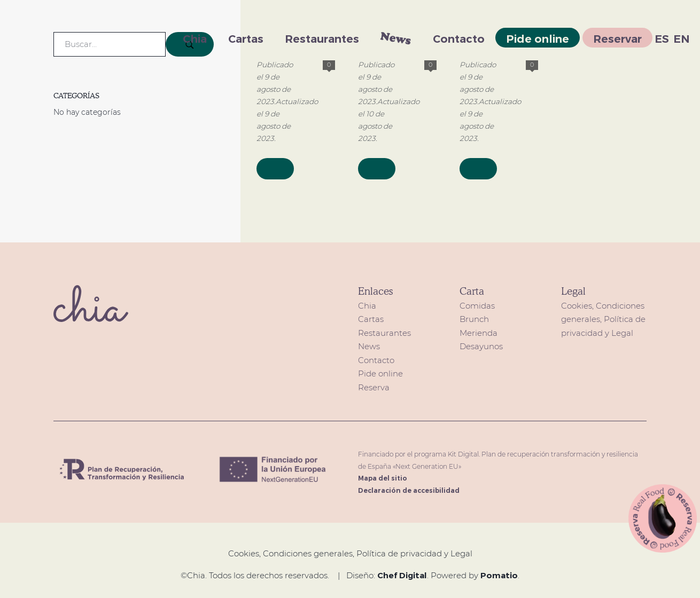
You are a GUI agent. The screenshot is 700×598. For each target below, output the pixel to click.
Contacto (376, 360)
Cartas (371, 319)
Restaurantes (384, 333)
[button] (663, 518)
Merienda (479, 333)
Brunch (474, 319)
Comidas (477, 306)
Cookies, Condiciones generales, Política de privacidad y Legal (603, 319)
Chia (367, 306)
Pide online (380, 373)
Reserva (374, 387)
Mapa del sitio (383, 478)
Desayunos (481, 346)
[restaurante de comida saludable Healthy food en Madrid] (56, 38)
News (369, 346)
